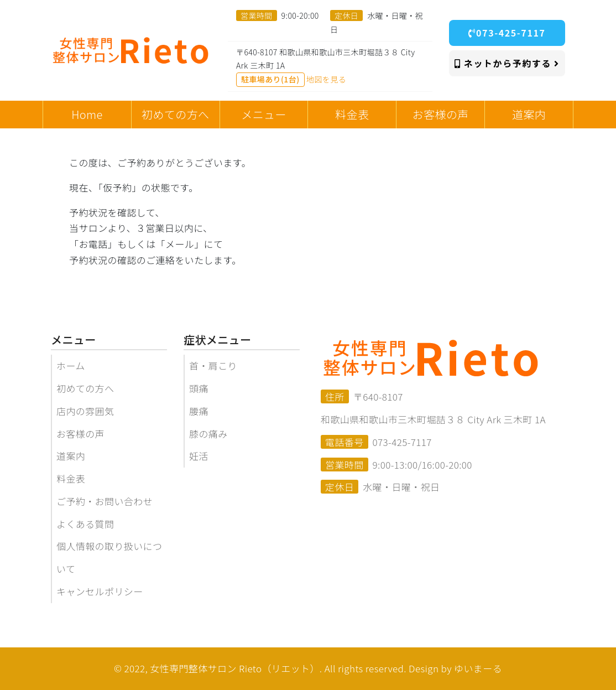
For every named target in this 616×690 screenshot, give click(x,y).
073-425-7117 (507, 33)
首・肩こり (213, 365)
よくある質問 (85, 524)
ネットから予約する (507, 63)
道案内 (71, 456)
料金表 (71, 478)
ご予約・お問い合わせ (105, 501)
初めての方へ (85, 388)
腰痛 (199, 411)
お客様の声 (80, 434)
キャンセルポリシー (100, 591)
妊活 (199, 456)
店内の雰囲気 (85, 411)
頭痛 (199, 388)
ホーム (71, 365)
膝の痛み (208, 434)
